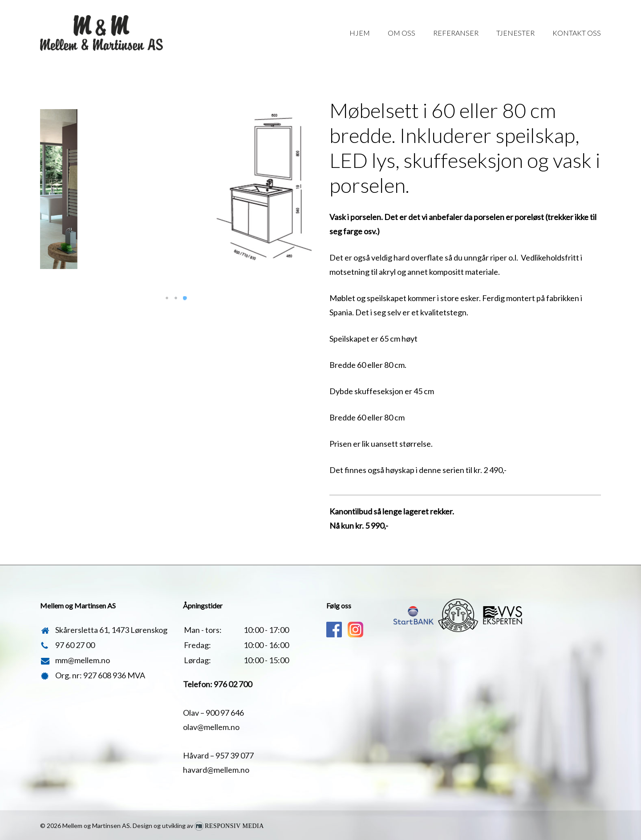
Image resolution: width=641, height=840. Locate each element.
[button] (167, 298)
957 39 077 (235, 755)
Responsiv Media (234, 826)
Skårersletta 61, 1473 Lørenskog (111, 630)
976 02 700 (233, 684)
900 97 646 (225, 713)
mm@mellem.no (83, 660)
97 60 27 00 (75, 645)
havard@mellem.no (216, 770)
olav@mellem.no (211, 727)
